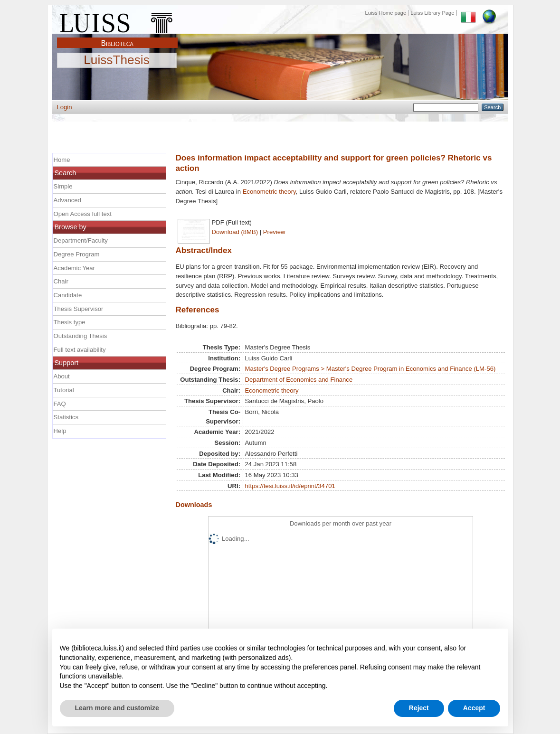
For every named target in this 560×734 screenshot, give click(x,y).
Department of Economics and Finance (299, 380)
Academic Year (74, 268)
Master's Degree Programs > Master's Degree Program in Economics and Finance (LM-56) (370, 369)
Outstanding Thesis (81, 336)
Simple (63, 186)
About (62, 376)
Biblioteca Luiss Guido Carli (117, 38)
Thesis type (70, 322)
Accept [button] (474, 708)
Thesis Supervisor (79, 309)
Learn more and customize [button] (117, 708)
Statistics (66, 417)
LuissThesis (117, 60)
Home (62, 160)
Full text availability (80, 350)
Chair (61, 281)
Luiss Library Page (432, 13)
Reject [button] (419, 708)
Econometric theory (269, 192)
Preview (274, 232)
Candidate (68, 295)
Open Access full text (83, 214)
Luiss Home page (386, 13)
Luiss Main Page (117, 21)
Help (60, 431)
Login (65, 107)
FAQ (60, 404)
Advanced (67, 200)
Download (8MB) (235, 232)
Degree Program (77, 254)
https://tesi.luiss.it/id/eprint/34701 (290, 486)
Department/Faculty (81, 240)
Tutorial (64, 390)
